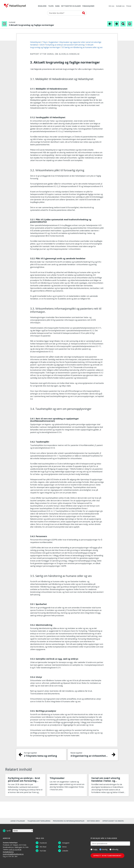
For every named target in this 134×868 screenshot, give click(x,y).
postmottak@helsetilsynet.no (13, 854)
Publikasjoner (88, 6)
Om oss (111, 6)
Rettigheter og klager (71, 6)
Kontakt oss (120, 6)
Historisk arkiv (93, 821)
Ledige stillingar (18, 821)
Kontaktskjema (8, 852)
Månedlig (114, 849)
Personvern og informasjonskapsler (69, 821)
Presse (129, 6)
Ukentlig (103, 849)
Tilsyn (51, 6)
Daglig (94, 849)
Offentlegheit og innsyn (113, 821)
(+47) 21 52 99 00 (15, 850)
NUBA (57, 6)
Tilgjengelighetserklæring (39, 821)
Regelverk (42, 6)
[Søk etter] (67, 13)
